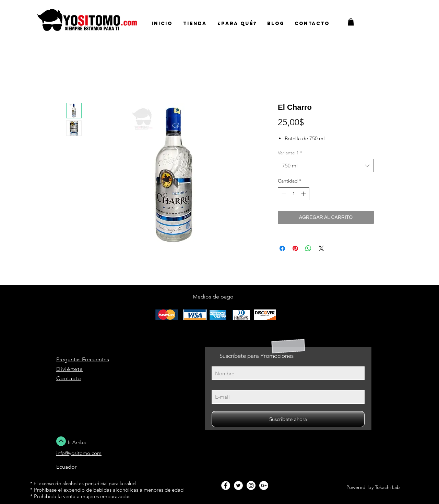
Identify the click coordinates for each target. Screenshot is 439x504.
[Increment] (304, 194)
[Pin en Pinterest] (295, 248)
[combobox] (326, 166)
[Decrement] (283, 194)
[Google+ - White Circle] (264, 485)
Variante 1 (290, 153)
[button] (351, 22)
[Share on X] (321, 248)
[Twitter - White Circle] (238, 485)
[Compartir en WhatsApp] (308, 248)
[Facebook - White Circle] (226, 485)
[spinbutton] (294, 194)
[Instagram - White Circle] (251, 485)
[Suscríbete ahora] (288, 419)
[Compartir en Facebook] (282, 248)
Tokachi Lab (387, 487)
